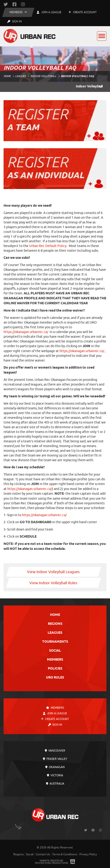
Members (55, 660)
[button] (18, 12)
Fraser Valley (55, 759)
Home (7, 76)
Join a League (55, 713)
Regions (55, 624)
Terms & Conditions (65, 854)
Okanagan (55, 767)
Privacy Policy (88, 854)
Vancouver (55, 751)
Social (55, 651)
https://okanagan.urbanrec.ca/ (26, 332)
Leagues (21, 76)
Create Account (83, 12)
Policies (55, 669)
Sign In (15, 21)
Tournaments (55, 642)
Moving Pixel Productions (51, 863)
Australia (55, 784)
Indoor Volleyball (43, 76)
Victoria (55, 775)
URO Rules (55, 678)
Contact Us (43, 854)
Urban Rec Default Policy (48, 246)
